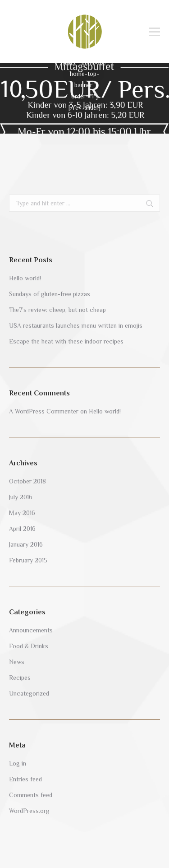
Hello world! (25, 278)
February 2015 (28, 560)
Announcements (31, 630)
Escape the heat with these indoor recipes (66, 341)
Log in (18, 763)
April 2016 (22, 529)
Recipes (20, 678)
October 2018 (27, 481)
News (17, 662)
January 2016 (26, 544)
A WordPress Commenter (44, 411)
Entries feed (25, 779)
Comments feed (31, 795)
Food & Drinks (29, 646)
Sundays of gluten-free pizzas (50, 294)
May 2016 (22, 513)
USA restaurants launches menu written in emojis (76, 325)
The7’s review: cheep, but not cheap (57, 310)
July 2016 (21, 497)
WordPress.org (29, 811)
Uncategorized (29, 693)
